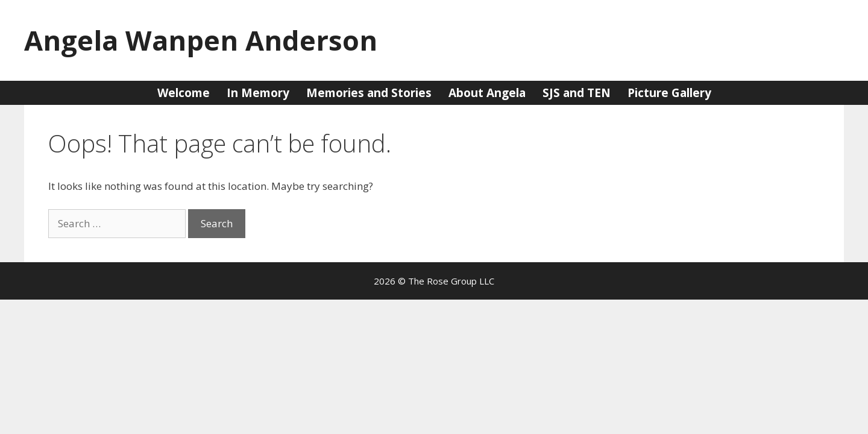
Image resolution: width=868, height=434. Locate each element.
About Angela (487, 93)
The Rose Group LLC (451, 281)
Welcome (184, 93)
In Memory (258, 93)
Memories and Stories (369, 93)
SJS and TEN (577, 93)
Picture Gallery (669, 93)
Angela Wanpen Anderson (201, 40)
